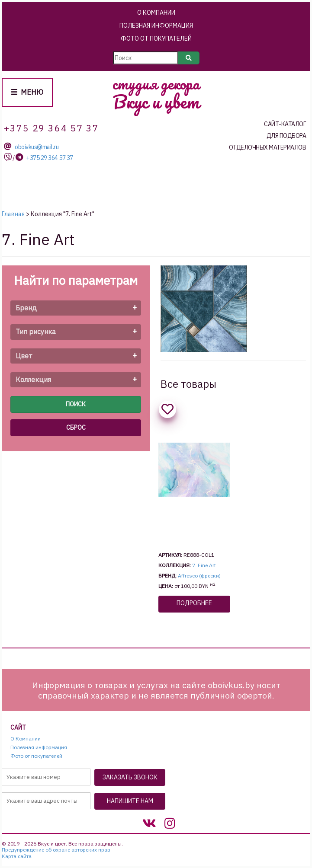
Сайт (18, 728)
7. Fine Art (204, 565)
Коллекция (33, 380)
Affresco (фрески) (199, 576)
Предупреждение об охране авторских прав (56, 850)
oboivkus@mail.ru (37, 147)
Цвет (24, 356)
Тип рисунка (36, 332)
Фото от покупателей (156, 38)
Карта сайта (17, 856)
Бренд (26, 308)
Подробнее (194, 603)
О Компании (156, 13)
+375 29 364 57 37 (50, 158)
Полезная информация (156, 26)
